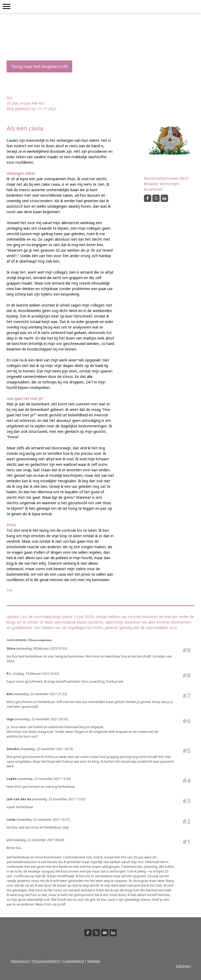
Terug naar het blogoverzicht (39, 66)
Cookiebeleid (73, 961)
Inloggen (183, 966)
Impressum (20, 961)
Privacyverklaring (46, 961)
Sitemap (94, 961)
